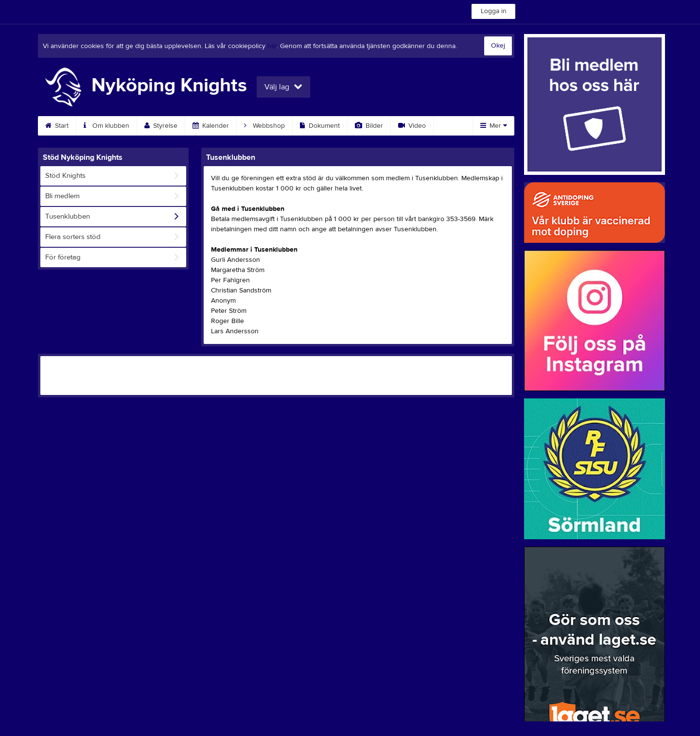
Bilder (369, 126)
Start (57, 126)
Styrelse (161, 126)
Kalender (211, 126)
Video (412, 126)
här (272, 46)
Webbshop (264, 126)
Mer (494, 126)
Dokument (320, 126)
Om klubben (106, 126)
